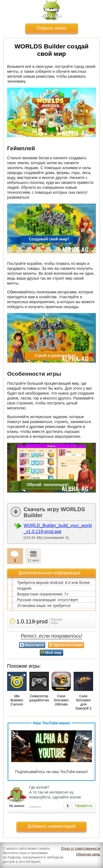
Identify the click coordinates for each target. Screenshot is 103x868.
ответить (35, 807)
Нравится (84, 806)
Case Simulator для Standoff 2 (83, 702)
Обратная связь (88, 854)
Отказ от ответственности (81, 849)
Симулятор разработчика (41, 698)
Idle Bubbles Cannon (17, 700)
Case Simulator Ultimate (61, 700)
